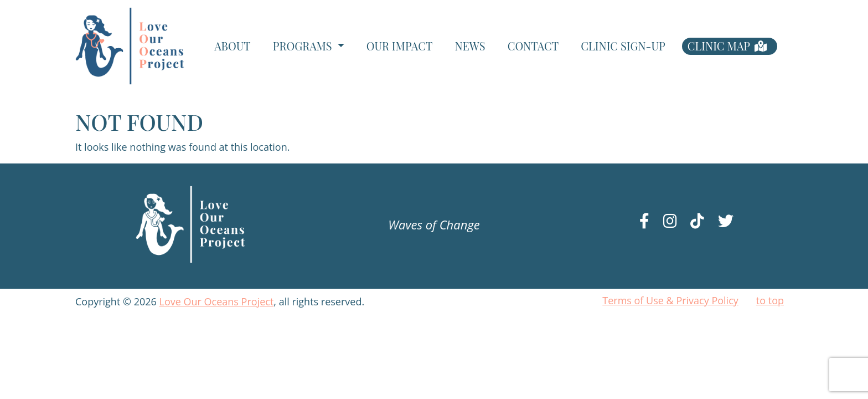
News (470, 46)
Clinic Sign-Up (623, 46)
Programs (304, 46)
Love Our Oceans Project (217, 301)
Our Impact (400, 46)
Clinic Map (719, 46)
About (232, 46)
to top (770, 300)
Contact (533, 46)
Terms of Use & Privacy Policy (670, 300)
